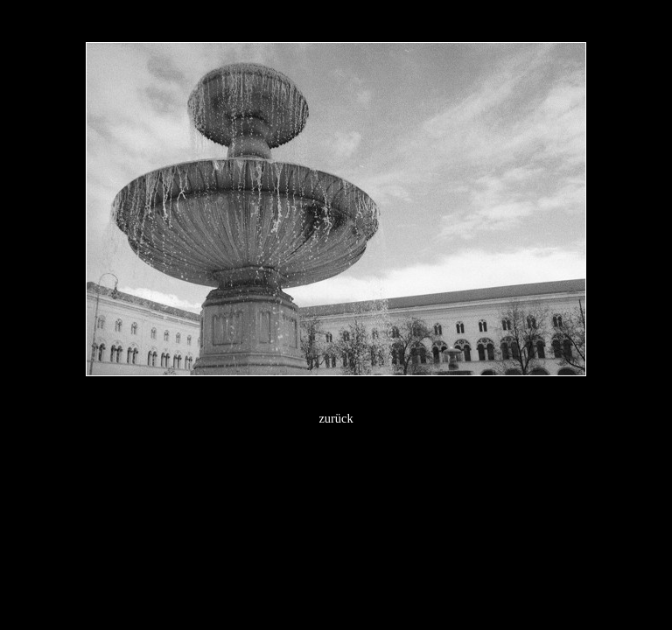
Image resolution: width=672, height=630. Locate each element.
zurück (336, 418)
